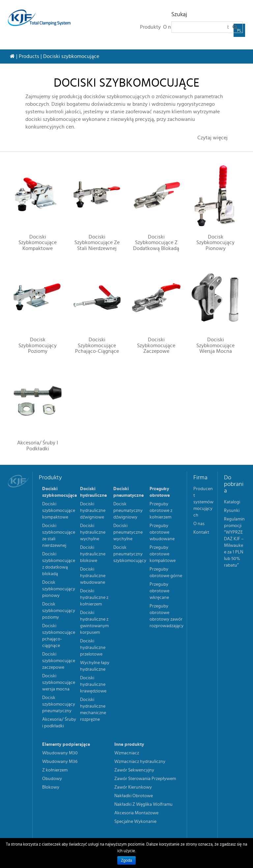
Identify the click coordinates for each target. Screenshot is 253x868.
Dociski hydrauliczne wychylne (93, 532)
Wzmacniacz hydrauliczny (140, 762)
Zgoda (126, 860)
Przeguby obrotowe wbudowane (162, 532)
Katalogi (232, 502)
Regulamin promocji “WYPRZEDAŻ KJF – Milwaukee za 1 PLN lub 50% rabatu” (234, 542)
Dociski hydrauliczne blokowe (93, 554)
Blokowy (51, 787)
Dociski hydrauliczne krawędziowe (93, 685)
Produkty (150, 27)
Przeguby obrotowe (160, 492)
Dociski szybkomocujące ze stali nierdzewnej (97, 243)
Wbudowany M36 (60, 762)
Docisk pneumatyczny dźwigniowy (128, 511)
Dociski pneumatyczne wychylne (128, 532)
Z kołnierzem (55, 770)
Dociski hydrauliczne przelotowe (93, 648)
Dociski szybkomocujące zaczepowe (156, 345)
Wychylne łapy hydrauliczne (95, 666)
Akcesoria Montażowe (136, 813)
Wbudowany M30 (60, 753)
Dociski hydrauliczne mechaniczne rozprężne (93, 710)
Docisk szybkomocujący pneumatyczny (59, 704)
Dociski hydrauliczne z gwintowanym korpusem (94, 623)
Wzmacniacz (127, 753)
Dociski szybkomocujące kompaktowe (38, 243)
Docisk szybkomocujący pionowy (215, 243)
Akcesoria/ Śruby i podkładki (38, 446)
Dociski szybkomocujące (59, 492)
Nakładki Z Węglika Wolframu (143, 804)
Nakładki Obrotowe (134, 796)
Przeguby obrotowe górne (166, 573)
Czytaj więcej (212, 138)
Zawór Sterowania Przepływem (145, 779)
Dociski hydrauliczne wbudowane (93, 576)
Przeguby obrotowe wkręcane (159, 591)
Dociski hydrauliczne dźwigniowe (93, 511)
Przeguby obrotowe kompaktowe (163, 554)
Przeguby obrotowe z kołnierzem (161, 511)
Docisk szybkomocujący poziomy (38, 345)
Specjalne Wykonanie (135, 822)
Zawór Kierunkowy (133, 787)
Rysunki (232, 511)
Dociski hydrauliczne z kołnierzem (94, 598)
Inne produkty (129, 744)
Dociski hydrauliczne (93, 492)
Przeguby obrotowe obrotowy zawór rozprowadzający (167, 616)
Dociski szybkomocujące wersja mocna (215, 345)
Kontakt (201, 532)
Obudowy (52, 779)
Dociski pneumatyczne (128, 492)
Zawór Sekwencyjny (134, 770)
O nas (199, 524)
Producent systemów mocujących (203, 502)
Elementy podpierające (66, 744)
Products (29, 56)
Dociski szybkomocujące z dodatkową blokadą (156, 243)
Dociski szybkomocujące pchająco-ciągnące (97, 345)
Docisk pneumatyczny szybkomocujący (130, 554)
